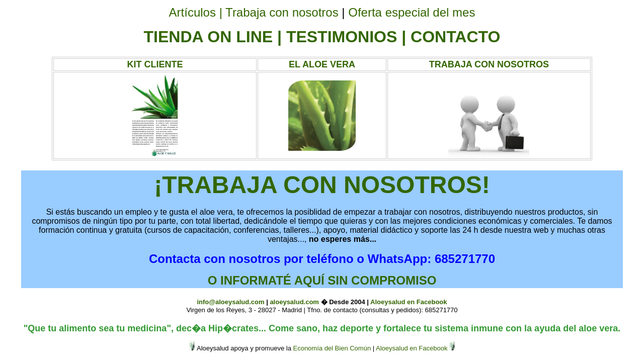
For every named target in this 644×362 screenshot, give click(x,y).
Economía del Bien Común (332, 348)
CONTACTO (455, 37)
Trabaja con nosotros (282, 12)
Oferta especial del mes (412, 12)
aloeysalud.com (294, 302)
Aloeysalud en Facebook (409, 302)
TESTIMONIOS (342, 37)
